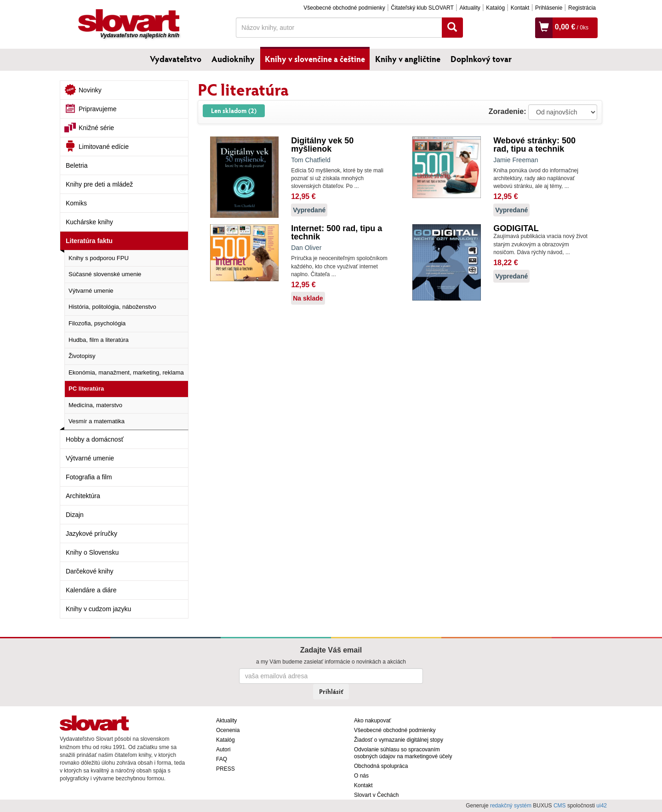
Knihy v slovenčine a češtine (315, 59)
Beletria (77, 165)
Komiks (76, 203)
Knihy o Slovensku (92, 552)
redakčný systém (511, 806)
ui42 (602, 806)
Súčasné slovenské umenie (105, 274)
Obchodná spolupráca (381, 766)
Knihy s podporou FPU (99, 258)
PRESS (225, 769)
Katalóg (495, 8)
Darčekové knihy (90, 571)
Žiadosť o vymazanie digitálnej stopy (399, 740)
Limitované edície (104, 147)
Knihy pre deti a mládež (99, 184)
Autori (223, 750)
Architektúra (83, 496)
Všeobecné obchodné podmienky (344, 8)
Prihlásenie (549, 8)
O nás (361, 776)
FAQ (222, 759)
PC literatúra (86, 389)
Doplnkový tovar (481, 59)
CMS (560, 806)
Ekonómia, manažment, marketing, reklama (126, 372)
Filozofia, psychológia (97, 323)
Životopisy (82, 356)
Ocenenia (228, 730)
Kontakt (520, 8)
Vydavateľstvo (176, 59)
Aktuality (470, 8)
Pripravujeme (97, 109)
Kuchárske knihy (89, 222)
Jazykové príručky (91, 534)
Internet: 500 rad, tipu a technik (337, 233)
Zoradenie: (508, 111)
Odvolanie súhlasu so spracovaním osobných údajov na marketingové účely (403, 753)
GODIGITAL (516, 228)
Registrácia (582, 8)
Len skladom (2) (234, 111)
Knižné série (96, 128)
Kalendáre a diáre (91, 590)
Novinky (90, 90)
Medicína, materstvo (95, 405)
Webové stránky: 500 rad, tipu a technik (534, 145)
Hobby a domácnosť (95, 439)
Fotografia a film (89, 477)
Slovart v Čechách (376, 795)
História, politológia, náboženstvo (112, 307)
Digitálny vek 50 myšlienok (322, 145)
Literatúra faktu (89, 241)
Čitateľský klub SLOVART (422, 8)
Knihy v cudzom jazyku (98, 609)
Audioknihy (233, 59)
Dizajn (75, 515)
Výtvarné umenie (91, 291)
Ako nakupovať (373, 721)
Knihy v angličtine (408, 59)
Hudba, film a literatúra (99, 340)
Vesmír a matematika (97, 421)
